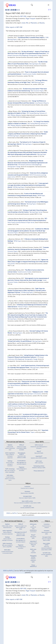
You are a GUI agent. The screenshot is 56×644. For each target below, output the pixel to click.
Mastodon (34, 23)
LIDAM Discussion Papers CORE (17, 406)
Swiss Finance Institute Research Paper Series (21, 222)
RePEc (15, 513)
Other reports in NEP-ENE (14, 27)
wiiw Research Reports (42, 103)
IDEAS (8, 513)
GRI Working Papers (19, 187)
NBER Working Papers (38, 82)
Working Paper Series (36, 212)
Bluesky (42, 23)
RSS (27, 23)
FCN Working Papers (27, 292)
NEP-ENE (23, 16)
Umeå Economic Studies (29, 74)
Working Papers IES (35, 64)
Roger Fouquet (30, 18)
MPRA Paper (41, 196)
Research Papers (23, 307)
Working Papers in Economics (33, 394)
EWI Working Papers (14, 136)
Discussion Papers (13, 233)
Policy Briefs (11, 264)
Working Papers (27, 144)
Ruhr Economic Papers (37, 91)
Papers (33, 432)
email (23, 23)
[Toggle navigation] (32, 5)
